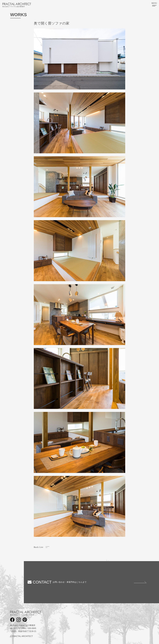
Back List (39, 547)
